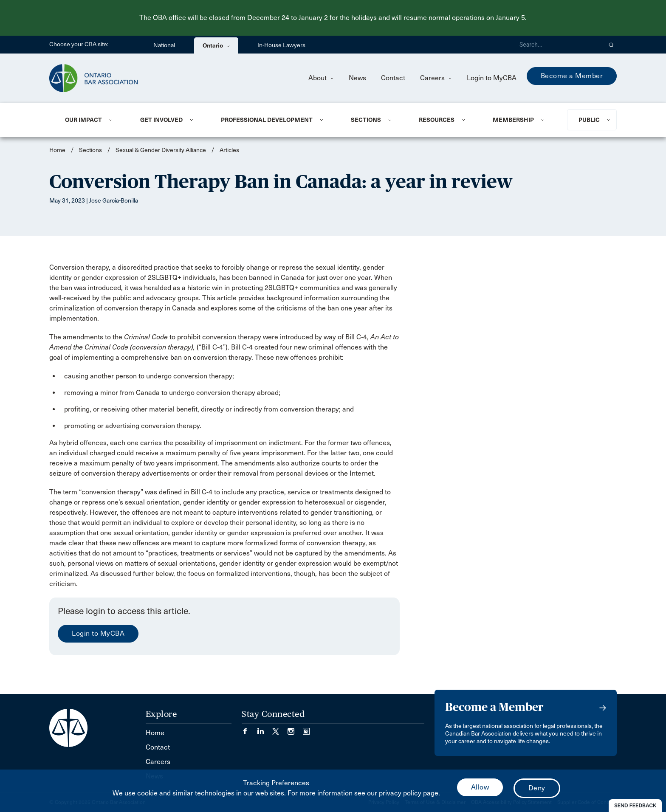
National (164, 45)
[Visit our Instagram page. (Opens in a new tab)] (295, 729)
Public (589, 120)
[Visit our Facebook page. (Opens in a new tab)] (249, 729)
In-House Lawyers (281, 45)
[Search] (557, 45)
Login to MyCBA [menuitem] (492, 78)
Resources (437, 120)
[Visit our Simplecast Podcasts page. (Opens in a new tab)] (306, 729)
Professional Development (267, 120)
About (321, 78)
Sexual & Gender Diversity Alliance (161, 150)
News (357, 78)
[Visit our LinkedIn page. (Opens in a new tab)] (265, 729)
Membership (513, 120)
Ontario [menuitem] (216, 45)
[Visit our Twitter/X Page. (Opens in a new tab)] (280, 729)
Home (57, 150)
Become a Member (572, 76)
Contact (393, 78)
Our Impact (83, 120)
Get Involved (161, 120)
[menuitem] (92, 120)
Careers (436, 78)
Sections (366, 120)
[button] (611, 45)
